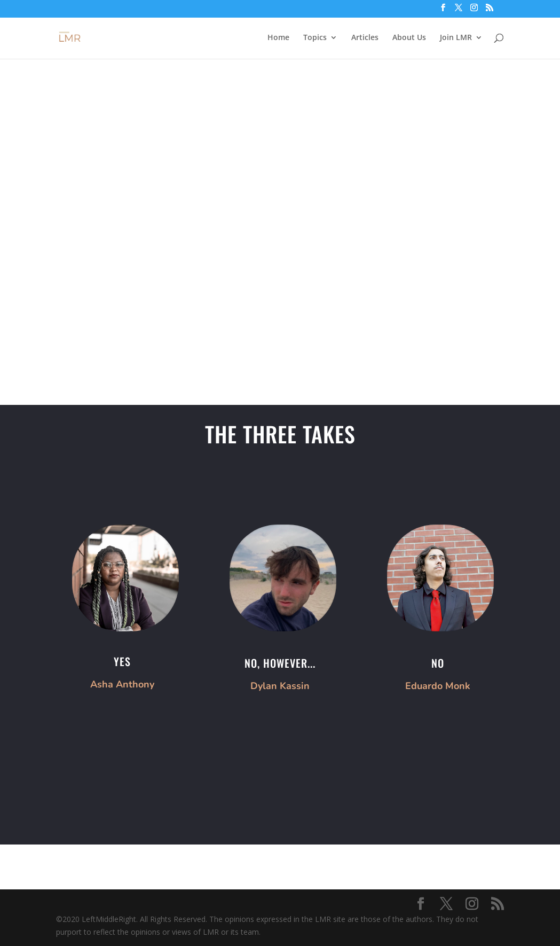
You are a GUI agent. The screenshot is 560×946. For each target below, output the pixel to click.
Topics (315, 38)
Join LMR (456, 38)
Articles (365, 38)
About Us (409, 38)
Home (278, 38)
